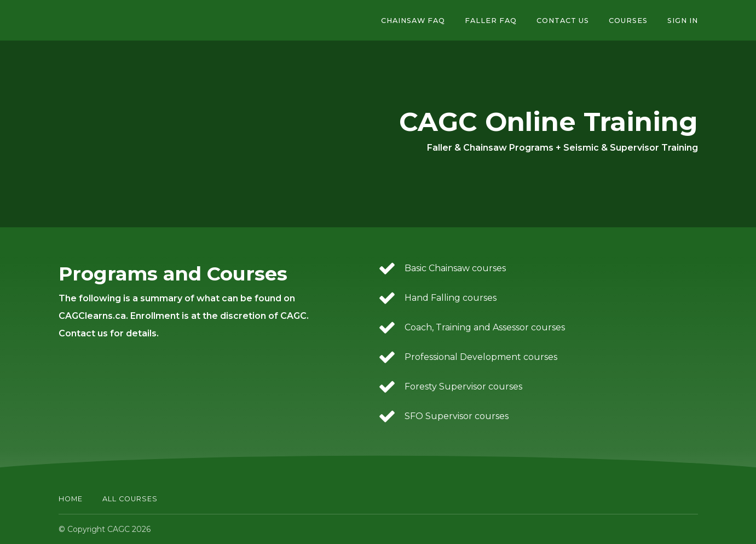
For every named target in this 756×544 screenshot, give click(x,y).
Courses (628, 21)
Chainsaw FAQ (413, 21)
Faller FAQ (491, 21)
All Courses (130, 499)
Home (71, 499)
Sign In (683, 21)
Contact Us (563, 21)
